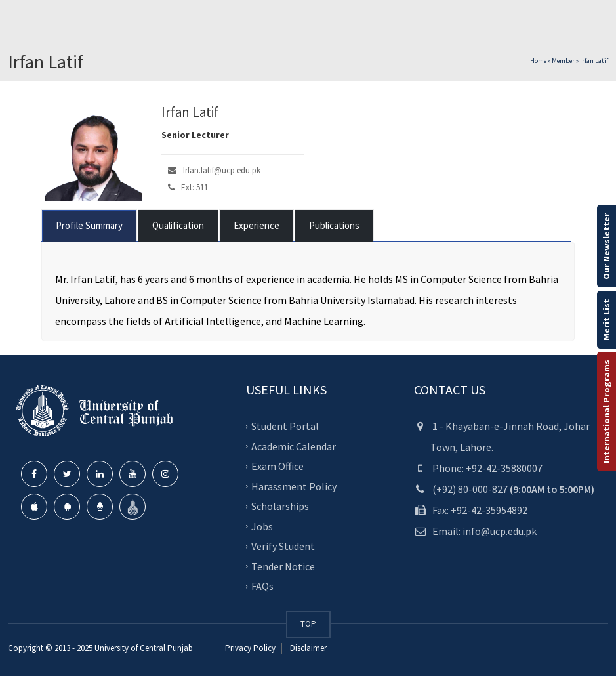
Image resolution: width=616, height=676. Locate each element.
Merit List (606, 320)
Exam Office (277, 466)
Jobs (262, 526)
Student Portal (285, 426)
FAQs (262, 586)
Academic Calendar (294, 446)
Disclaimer (307, 648)
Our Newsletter (606, 246)
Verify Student (283, 546)
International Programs (606, 412)
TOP (308, 624)
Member (563, 61)
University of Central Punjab (144, 648)
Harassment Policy (294, 486)
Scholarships (280, 506)
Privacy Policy (250, 648)
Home (538, 61)
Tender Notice (283, 566)
